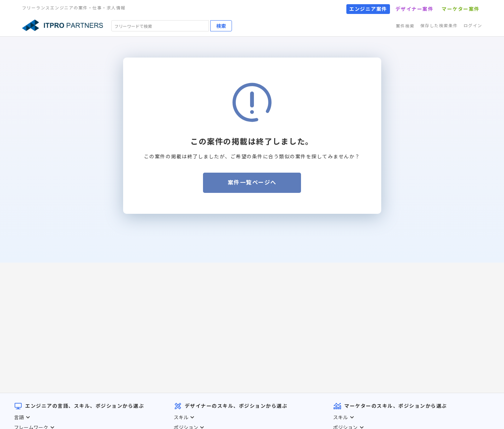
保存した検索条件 (439, 26)
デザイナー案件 (415, 9)
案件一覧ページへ (252, 183)
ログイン (473, 26)
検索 (221, 26)
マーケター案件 (461, 9)
